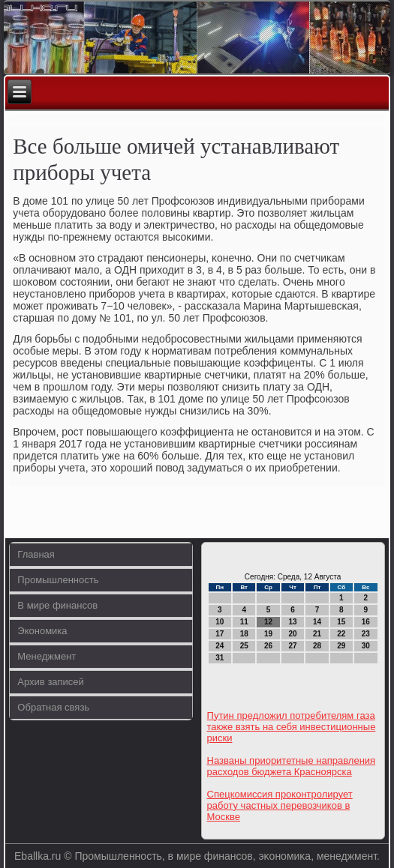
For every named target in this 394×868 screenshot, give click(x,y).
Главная (36, 554)
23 (366, 634)
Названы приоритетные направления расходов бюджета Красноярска (292, 766)
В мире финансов (57, 605)
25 (244, 646)
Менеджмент (47, 656)
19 (268, 634)
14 (317, 622)
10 (220, 622)
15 (341, 622)
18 (244, 634)
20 (292, 634)
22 (341, 634)
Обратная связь (53, 707)
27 (292, 646)
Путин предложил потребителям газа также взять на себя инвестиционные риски (292, 727)
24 (220, 646)
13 (292, 622)
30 (366, 646)
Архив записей (51, 682)
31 (220, 658)
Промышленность (58, 580)
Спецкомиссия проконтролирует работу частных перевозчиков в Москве (280, 805)
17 (220, 634)
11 (244, 622)
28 (317, 646)
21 (317, 634)
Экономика (42, 631)
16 (366, 622)
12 (268, 622)
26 (268, 646)
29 (341, 646)
